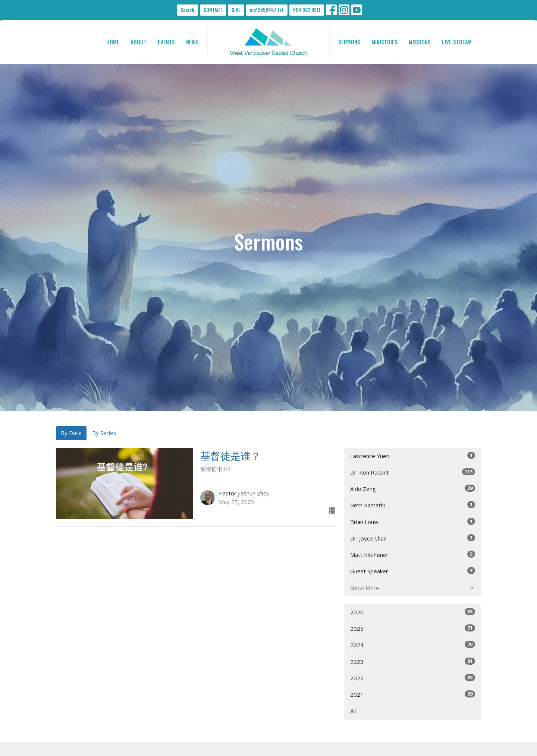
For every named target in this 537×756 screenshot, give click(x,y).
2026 (413, 612)
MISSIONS (420, 42)
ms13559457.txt (267, 10)
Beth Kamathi (413, 505)
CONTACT (213, 10)
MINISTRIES (384, 42)
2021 (413, 694)
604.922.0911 (307, 10)
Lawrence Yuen (413, 456)
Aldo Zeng (413, 489)
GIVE (236, 10)
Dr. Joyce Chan (413, 538)
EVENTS (166, 42)
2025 (413, 628)
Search (187, 10)
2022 (413, 678)
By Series (104, 433)
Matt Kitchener (413, 555)
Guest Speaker (413, 571)
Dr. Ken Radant (413, 472)
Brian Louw (413, 522)
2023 (413, 661)
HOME (113, 42)
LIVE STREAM (457, 42)
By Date (71, 433)
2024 (413, 645)
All (353, 711)
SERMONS (349, 42)
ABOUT (139, 42)
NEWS (192, 42)
